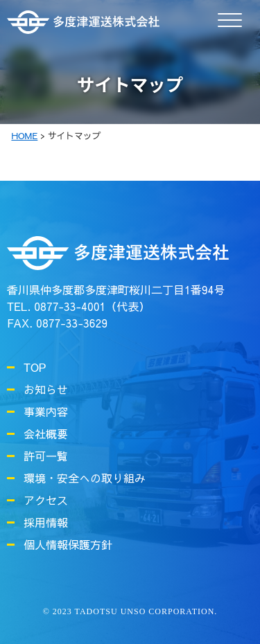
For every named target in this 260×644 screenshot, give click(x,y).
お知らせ (46, 389)
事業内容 (46, 411)
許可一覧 (46, 456)
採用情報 (46, 522)
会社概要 (46, 433)
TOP (35, 367)
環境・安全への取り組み (85, 478)
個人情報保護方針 (68, 544)
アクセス (46, 500)
